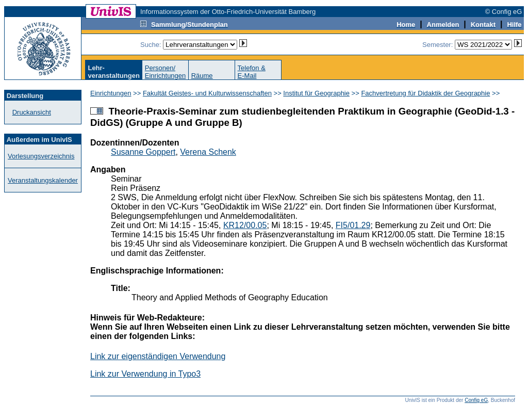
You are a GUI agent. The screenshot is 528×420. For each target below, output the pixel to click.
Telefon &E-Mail (252, 72)
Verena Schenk (208, 152)
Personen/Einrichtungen (166, 72)
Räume (202, 76)
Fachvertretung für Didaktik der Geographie (425, 93)
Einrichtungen (111, 93)
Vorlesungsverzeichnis (41, 156)
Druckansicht (32, 112)
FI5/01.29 (353, 225)
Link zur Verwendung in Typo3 (145, 374)
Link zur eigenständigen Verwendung (158, 356)
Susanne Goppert (143, 152)
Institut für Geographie (316, 93)
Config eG (476, 400)
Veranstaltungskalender (43, 180)
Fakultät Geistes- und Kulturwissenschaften (207, 93)
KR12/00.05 (245, 225)
